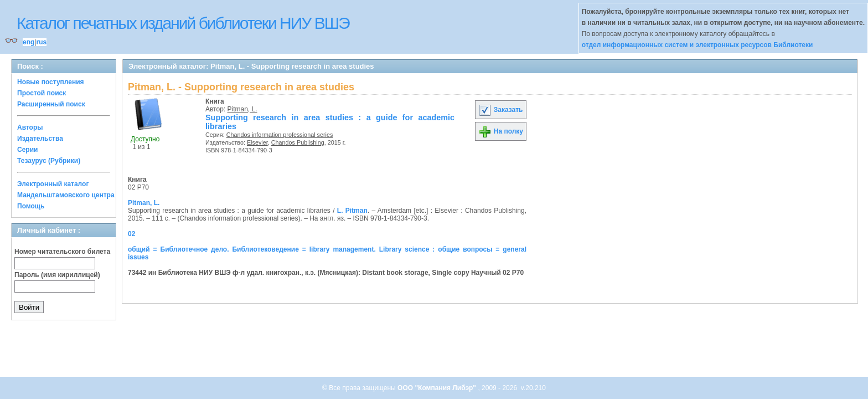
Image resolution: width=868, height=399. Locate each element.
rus (41, 42)
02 (131, 234)
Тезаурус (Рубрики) (49, 161)
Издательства (40, 139)
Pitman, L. (242, 109)
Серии (27, 150)
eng (29, 42)
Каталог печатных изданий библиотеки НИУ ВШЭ (183, 23)
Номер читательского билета (62, 252)
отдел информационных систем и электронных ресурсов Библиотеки (697, 45)
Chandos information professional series (280, 135)
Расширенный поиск (51, 104)
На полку (501, 131)
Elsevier (257, 142)
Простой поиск (42, 93)
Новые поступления (51, 82)
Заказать (500, 110)
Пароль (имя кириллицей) (57, 275)
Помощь (31, 206)
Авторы (30, 127)
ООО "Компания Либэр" (438, 388)
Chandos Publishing (298, 142)
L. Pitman (352, 211)
